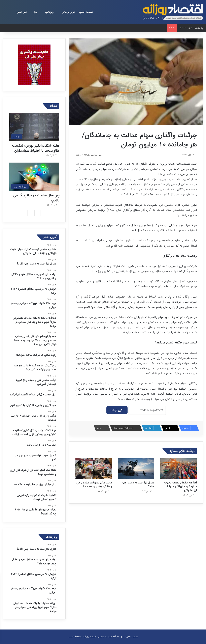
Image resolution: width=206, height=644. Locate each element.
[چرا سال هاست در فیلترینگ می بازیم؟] (34, 177)
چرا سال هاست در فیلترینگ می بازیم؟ (36, 198)
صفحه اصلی (86, 12)
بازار (35, 12)
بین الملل (22, 12)
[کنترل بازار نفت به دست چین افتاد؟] (136, 469)
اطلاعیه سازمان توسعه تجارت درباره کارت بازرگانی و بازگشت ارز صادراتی (180, 486)
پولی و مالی (68, 12)
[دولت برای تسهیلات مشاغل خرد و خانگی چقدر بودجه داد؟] (94, 469)
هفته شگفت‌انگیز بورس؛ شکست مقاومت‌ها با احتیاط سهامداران (36, 148)
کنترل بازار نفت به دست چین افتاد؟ (138, 485)
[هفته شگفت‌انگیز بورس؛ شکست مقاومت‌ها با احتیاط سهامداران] (34, 127)
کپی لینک (117, 410)
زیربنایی (49, 12)
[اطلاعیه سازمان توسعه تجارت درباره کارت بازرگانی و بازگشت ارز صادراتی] (179, 469)
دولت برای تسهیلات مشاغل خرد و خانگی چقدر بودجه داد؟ (94, 485)
